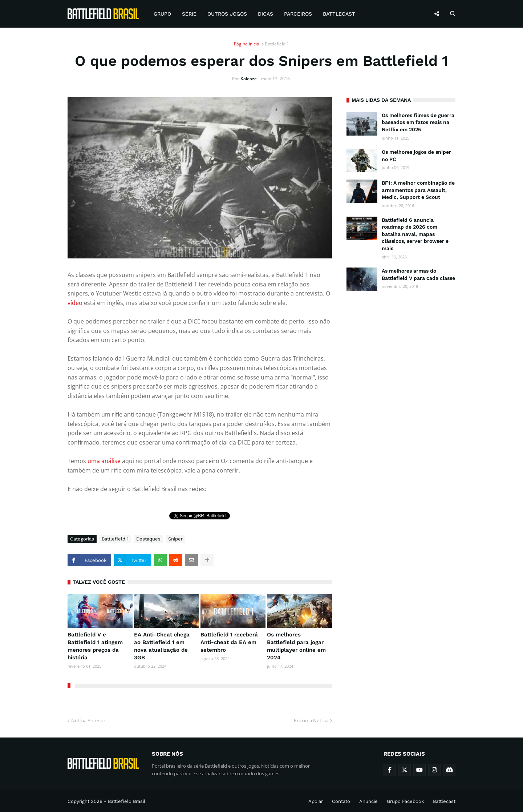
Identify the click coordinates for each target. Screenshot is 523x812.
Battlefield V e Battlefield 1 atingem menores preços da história (95, 646)
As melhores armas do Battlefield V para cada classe (418, 274)
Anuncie (368, 801)
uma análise (104, 461)
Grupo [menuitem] (162, 14)
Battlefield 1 (277, 44)
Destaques (148, 539)
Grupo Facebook (405, 801)
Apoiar (316, 801)
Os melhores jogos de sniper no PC (416, 156)
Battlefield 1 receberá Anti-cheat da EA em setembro (229, 642)
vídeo (75, 303)
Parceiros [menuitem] (298, 14)
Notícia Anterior (88, 720)
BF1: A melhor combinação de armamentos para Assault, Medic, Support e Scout (418, 190)
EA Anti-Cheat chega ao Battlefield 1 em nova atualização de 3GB (162, 646)
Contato (341, 801)
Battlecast (444, 801)
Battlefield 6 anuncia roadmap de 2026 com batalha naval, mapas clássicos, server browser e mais (415, 234)
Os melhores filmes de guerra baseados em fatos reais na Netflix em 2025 (418, 122)
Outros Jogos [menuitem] (227, 14)
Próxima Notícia (311, 720)
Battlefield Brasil (127, 801)
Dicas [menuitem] (265, 14)
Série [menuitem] (189, 14)
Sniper (175, 539)
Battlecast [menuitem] (339, 14)
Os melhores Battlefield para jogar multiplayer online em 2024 (296, 646)
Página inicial (247, 44)
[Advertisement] (401, 409)
